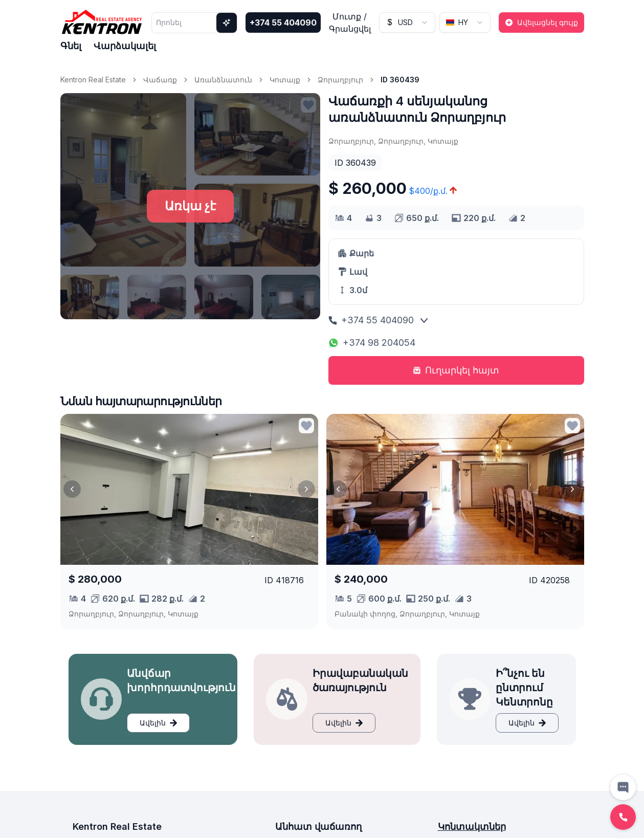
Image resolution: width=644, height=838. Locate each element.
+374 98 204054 (372, 343)
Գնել (71, 46)
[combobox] (407, 23)
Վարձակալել (125, 46)
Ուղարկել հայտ (456, 370)
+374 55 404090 (283, 23)
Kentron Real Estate (93, 80)
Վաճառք (160, 80)
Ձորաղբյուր (340, 80)
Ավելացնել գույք (541, 22)
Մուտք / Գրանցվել (350, 23)
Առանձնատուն (223, 80)
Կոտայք (285, 80)
